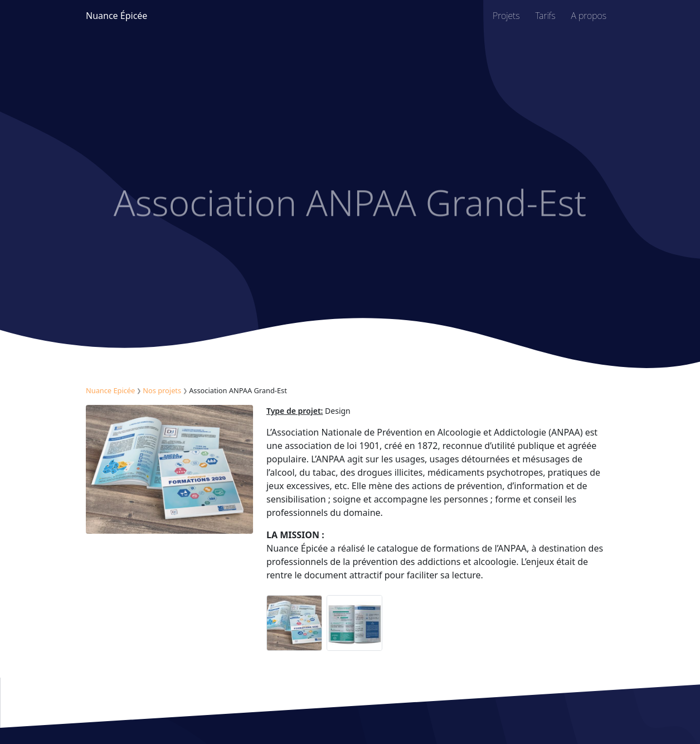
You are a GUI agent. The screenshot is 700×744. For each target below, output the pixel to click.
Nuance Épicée (116, 16)
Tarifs (546, 16)
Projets (506, 16)
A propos (589, 16)
